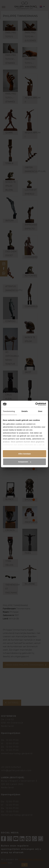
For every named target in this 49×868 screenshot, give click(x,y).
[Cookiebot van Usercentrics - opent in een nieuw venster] (35, 404)
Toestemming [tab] (9, 411)
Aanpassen (25, 462)
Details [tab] (25, 411)
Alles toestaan (24, 454)
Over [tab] (40, 411)
